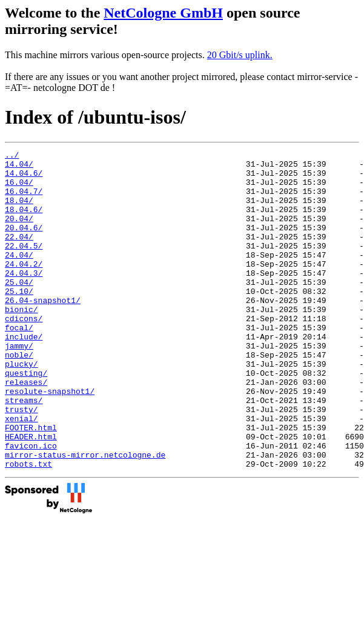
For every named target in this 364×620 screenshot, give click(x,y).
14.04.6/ (24, 178)
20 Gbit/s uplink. (240, 55)
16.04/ (19, 189)
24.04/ (19, 276)
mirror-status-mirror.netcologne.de (85, 516)
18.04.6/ (24, 222)
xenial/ (22, 473)
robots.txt (28, 527)
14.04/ (19, 167)
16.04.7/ (24, 200)
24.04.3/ (24, 298)
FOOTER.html (31, 484)
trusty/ (22, 462)
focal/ (19, 364)
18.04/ (19, 211)
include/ (24, 375)
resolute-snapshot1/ (50, 440)
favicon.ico (31, 505)
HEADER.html (31, 495)
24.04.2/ (24, 287)
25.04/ (19, 309)
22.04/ (19, 255)
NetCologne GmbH (163, 13)
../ (12, 156)
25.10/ (19, 320)
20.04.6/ (24, 244)
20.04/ (19, 233)
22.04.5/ (24, 265)
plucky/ (22, 407)
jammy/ (19, 385)
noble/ (19, 396)
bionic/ (22, 342)
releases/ (26, 429)
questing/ (26, 418)
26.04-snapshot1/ (43, 331)
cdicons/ (24, 353)
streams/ (24, 451)
